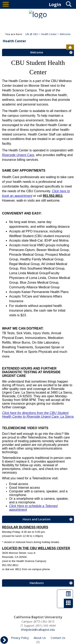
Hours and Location (37, 519)
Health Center (49, 34)
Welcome (65, 34)
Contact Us (58, 638)
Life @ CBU (32, 34)
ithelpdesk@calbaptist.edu (38, 630)
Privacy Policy (20, 638)
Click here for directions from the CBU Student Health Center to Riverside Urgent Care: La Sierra (38, 415)
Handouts (37, 583)
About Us (40, 638)
